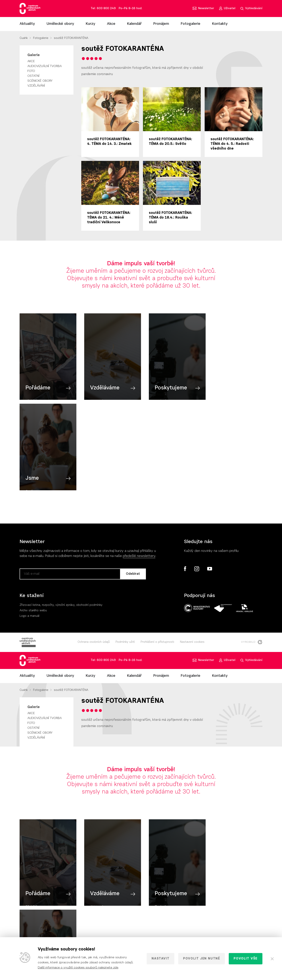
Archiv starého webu (33, 522)
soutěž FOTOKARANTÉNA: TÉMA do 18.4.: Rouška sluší (170, 218)
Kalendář (134, 24)
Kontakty (220, 24)
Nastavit (160, 959)
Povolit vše (246, 959)
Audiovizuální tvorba (45, 66)
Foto (31, 71)
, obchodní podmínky (88, 516)
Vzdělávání (36, 86)
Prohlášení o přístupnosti (157, 553)
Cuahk (24, 38)
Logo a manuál (29, 527)
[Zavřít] (272, 959)
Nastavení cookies (192, 553)
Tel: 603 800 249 (103, 9)
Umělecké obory (60, 24)
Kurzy (90, 24)
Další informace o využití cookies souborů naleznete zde (78, 968)
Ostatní (33, 76)
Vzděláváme (102, 392)
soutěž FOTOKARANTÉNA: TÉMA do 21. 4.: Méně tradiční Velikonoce (109, 218)
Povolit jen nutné (202, 959)
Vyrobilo (252, 553)
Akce (111, 24)
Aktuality (27, 24)
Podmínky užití (125, 553)
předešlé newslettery (139, 467)
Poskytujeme (165, 392)
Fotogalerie (191, 24)
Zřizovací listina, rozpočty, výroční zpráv (46, 516)
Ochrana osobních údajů (94, 553)
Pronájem (161, 24)
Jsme (217, 392)
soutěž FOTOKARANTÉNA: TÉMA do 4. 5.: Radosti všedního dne (232, 144)
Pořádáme (38, 392)
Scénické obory (40, 81)
